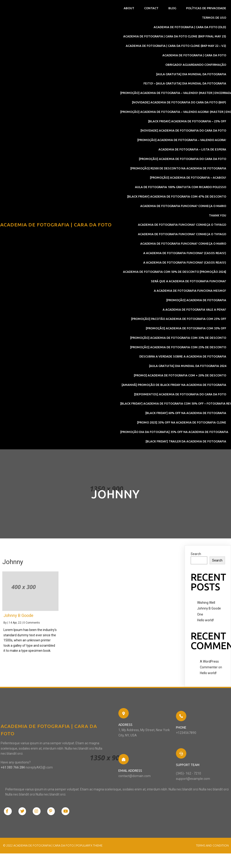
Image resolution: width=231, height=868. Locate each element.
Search (196, 556)
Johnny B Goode (209, 611)
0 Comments (32, 625)
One (200, 616)
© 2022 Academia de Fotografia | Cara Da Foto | (39, 826)
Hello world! (205, 622)
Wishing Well (206, 605)
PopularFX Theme (89, 826)
